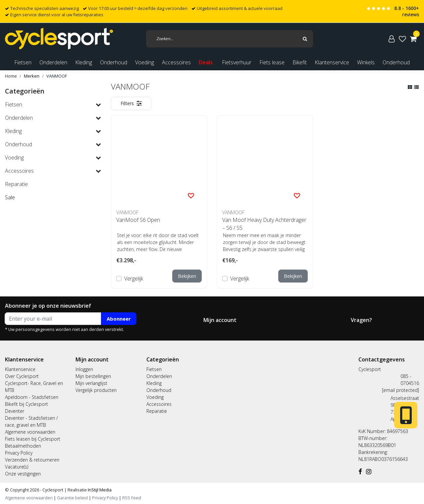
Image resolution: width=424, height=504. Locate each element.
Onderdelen (159, 376)
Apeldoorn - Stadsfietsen (32, 397)
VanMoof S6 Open (138, 220)
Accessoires (159, 404)
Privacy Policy (19, 453)
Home (11, 76)
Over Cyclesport (22, 376)
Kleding (154, 383)
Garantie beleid (73, 498)
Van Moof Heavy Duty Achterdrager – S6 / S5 (264, 224)
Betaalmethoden (23, 446)
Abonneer (119, 319)
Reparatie (157, 411)
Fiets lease (272, 62)
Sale (10, 197)
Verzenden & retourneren (32, 460)
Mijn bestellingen (93, 376)
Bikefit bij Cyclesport (26, 404)
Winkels (366, 62)
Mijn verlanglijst (91, 383)
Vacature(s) (17, 467)
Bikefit (300, 62)
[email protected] (400, 390)
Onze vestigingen (23, 474)
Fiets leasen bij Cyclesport (33, 439)
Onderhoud (396, 62)
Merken (32, 76)
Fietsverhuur (237, 62)
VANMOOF (57, 76)
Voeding (155, 397)
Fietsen (154, 369)
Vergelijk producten (96, 390)
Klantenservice (332, 62)
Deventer (15, 411)
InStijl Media (99, 490)
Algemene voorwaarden (30, 432)
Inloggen (84, 369)
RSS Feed (132, 498)
